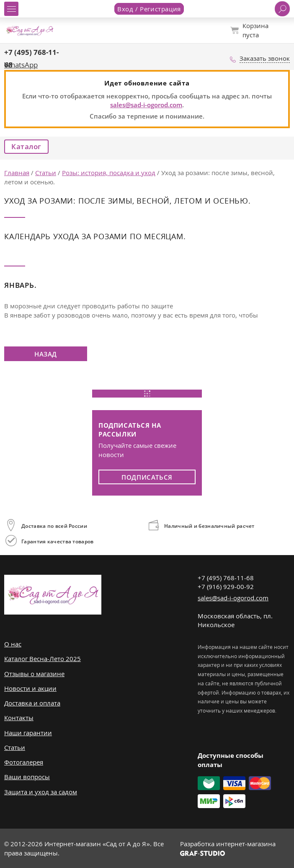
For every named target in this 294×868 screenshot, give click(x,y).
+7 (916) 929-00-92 (226, 586)
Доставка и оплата (32, 703)
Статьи (15, 747)
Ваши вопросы (27, 777)
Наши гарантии (28, 733)
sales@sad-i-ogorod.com (146, 105)
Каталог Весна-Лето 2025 (43, 659)
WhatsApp (21, 65)
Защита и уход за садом (41, 792)
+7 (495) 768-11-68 (226, 578)
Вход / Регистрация (149, 9)
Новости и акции (30, 688)
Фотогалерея (24, 762)
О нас (13, 644)
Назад (46, 354)
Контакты (19, 718)
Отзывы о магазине (34, 674)
